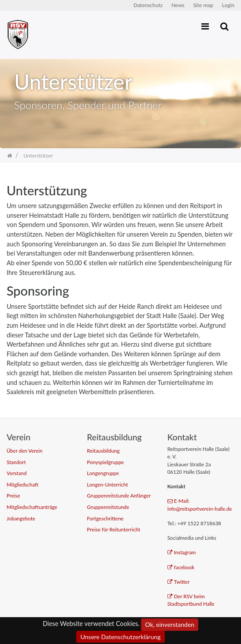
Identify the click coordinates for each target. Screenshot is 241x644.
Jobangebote (21, 518)
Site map (203, 5)
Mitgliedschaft (22, 485)
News (178, 5)
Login (228, 5)
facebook (181, 567)
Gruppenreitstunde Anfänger (119, 496)
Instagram (182, 552)
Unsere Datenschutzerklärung (120, 637)
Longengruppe (103, 473)
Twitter (179, 582)
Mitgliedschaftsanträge (32, 507)
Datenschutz (148, 5)
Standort (16, 462)
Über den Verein (25, 451)
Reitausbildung (103, 451)
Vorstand (17, 473)
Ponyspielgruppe (105, 462)
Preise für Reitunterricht (113, 529)
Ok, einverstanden (170, 624)
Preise (13, 496)
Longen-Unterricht (107, 485)
